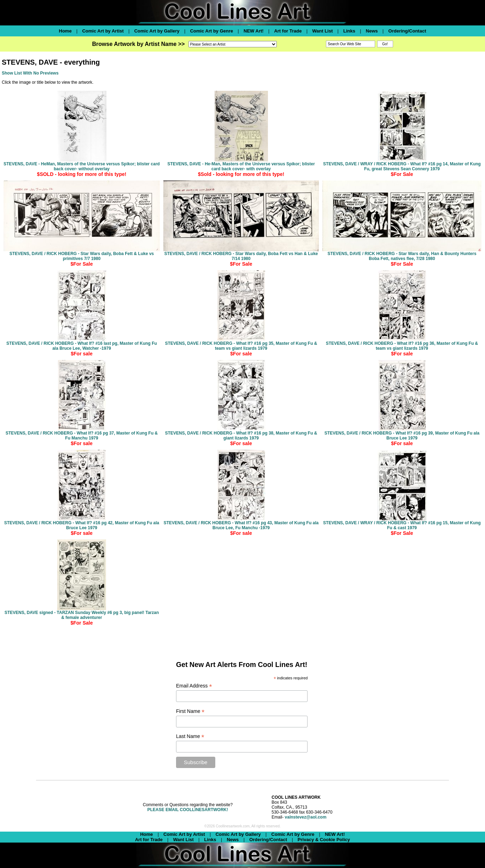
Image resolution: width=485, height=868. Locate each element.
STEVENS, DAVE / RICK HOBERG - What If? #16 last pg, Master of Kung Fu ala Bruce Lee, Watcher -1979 (82, 346)
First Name (190, 711)
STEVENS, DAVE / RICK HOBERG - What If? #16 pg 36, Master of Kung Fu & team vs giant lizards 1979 (402, 346)
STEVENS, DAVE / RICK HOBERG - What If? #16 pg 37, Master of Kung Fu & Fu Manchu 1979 (82, 436)
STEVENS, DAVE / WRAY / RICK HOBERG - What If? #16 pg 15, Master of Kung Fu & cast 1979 (402, 525)
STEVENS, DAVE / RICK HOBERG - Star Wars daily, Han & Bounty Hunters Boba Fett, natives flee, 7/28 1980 (402, 256)
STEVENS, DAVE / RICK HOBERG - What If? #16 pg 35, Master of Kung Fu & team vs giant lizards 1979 (241, 346)
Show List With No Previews (30, 73)
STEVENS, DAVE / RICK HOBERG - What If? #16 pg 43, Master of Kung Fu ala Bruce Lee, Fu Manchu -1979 (241, 525)
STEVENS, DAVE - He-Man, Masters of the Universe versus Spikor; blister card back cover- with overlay (241, 166)
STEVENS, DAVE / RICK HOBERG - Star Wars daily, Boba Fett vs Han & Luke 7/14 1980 (241, 256)
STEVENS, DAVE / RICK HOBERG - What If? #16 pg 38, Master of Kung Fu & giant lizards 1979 (241, 436)
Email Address (194, 686)
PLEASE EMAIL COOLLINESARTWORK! (188, 810)
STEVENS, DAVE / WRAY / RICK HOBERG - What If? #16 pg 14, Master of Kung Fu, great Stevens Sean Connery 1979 (402, 166)
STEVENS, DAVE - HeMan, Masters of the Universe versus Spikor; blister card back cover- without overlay (82, 166)
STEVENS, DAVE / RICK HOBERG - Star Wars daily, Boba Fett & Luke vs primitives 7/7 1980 (82, 256)
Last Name (190, 736)
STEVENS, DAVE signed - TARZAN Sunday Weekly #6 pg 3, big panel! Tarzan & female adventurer (82, 615)
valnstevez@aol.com (306, 817)
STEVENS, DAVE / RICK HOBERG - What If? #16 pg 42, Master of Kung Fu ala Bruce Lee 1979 (82, 525)
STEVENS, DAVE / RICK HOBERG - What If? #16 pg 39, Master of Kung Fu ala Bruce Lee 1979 (402, 436)
